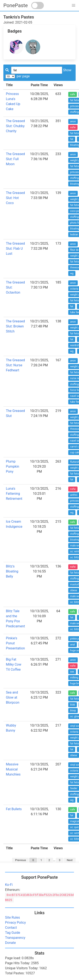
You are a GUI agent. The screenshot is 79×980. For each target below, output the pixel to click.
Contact (11, 928)
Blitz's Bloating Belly (12, 571)
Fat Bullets (14, 809)
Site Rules (12, 917)
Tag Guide (13, 933)
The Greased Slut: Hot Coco (15, 198)
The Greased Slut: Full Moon (15, 159)
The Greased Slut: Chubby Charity (15, 126)
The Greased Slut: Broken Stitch (15, 326)
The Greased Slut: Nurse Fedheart (15, 365)
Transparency (15, 938)
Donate (10, 943)
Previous (21, 860)
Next (70, 860)
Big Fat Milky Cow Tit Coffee (14, 664)
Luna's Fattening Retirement (14, 494)
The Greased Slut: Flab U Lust (15, 249)
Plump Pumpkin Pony (13, 466)
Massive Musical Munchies (13, 769)
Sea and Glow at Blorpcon (13, 697)
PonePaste (16, 5)
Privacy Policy (15, 923)
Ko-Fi (9, 885)
